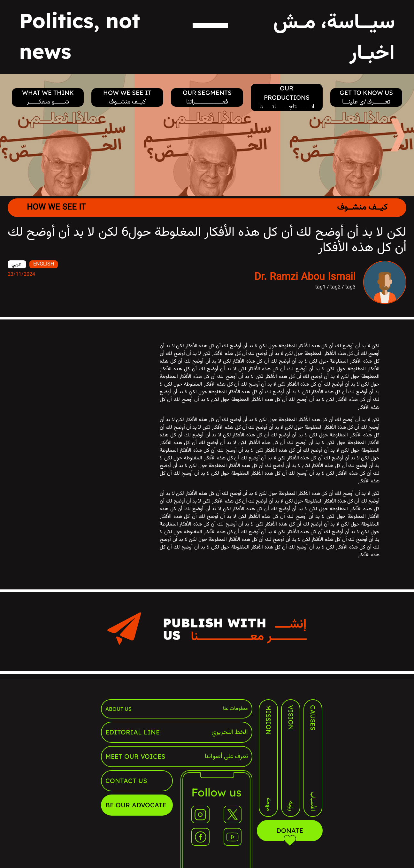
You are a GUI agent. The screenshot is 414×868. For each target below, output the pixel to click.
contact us (126, 781)
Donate (290, 834)
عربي (17, 264)
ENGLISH (44, 264)
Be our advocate (136, 805)
